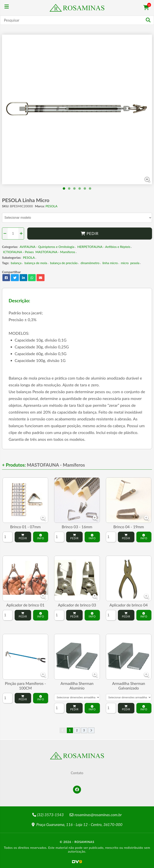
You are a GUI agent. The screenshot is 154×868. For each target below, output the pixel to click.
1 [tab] (64, 188)
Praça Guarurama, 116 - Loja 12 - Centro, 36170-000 (77, 824)
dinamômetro (90, 263)
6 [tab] (90, 188)
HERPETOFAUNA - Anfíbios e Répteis (104, 247)
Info (41, 537)
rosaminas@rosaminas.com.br (96, 815)
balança (16, 263)
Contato (77, 773)
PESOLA (51, 206)
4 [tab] (80, 188)
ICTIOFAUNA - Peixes (18, 252)
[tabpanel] (77, 109)
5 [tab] (85, 188)
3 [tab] (74, 188)
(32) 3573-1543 (48, 815)
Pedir (90, 233)
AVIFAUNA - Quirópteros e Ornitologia (47, 247)
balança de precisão (64, 263)
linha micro (110, 263)
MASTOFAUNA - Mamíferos (55, 252)
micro (125, 263)
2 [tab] (69, 188)
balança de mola (36, 263)
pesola (135, 263)
